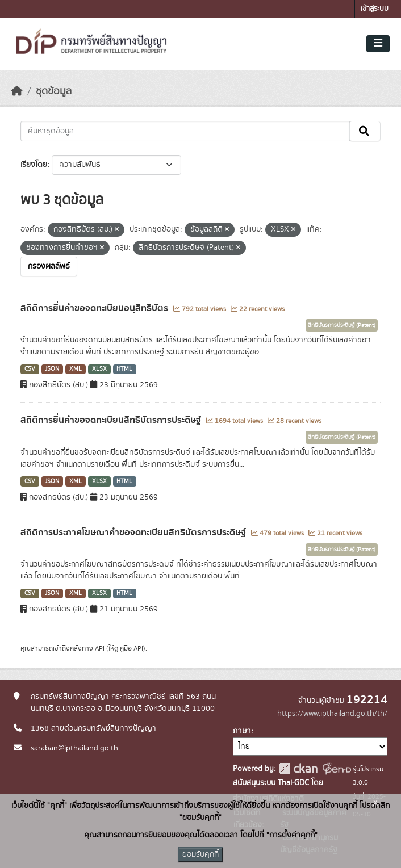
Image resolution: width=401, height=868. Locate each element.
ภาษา (242, 731)
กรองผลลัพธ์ (49, 266)
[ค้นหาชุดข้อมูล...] (185, 131)
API (100, 648)
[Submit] (365, 131)
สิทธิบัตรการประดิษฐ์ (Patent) (342, 325)
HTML (124, 369)
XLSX (99, 369)
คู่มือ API (131, 648)
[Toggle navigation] (378, 44)
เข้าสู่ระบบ (375, 9)
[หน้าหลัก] (17, 91)
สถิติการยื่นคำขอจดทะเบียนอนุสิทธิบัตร (95, 308)
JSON (52, 369)
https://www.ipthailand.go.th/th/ (332, 714)
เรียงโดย (34, 165)
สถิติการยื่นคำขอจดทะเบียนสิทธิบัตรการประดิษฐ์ (112, 420)
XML (76, 369)
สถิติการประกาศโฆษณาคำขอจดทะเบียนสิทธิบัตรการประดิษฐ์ (134, 532)
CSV (30, 369)
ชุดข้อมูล (54, 91)
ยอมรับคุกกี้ (200, 854)
